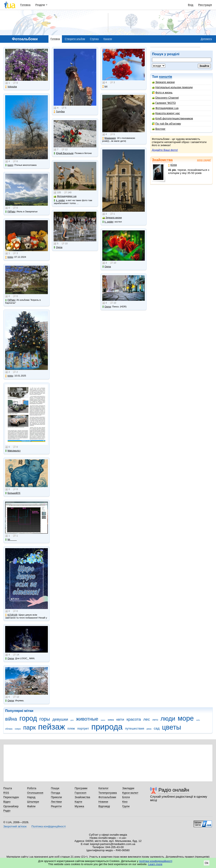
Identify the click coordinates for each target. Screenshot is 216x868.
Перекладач (11, 797)
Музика (79, 806)
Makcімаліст (13, 451)
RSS (6, 793)
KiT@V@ (11, 615)
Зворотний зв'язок (15, 826)
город (28, 718)
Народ (31, 797)
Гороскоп (80, 793)
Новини (103, 802)
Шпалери (33, 802)
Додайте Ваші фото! (165, 150)
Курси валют (130, 793)
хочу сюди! (204, 160)
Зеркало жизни (163, 82)
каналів (166, 77)
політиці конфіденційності (156, 861)
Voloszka (11, 87)
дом (72, 720)
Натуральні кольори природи (172, 87)
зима (111, 720)
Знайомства (162, 160)
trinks (9, 257)
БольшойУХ (13, 493)
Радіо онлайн (174, 790)
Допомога (206, 39)
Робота (32, 788)
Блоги (126, 797)
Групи (126, 806)
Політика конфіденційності (49, 826)
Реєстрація (205, 5)
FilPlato (10, 212)
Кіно (125, 802)
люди (168, 719)
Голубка (59, 112)
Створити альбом (75, 39)
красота (134, 719)
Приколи (56, 797)
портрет (83, 728)
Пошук (55, 788)
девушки (60, 719)
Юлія (173, 165)
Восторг (159, 129)
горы (45, 719)
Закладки (128, 788)
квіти (120, 719)
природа (107, 727)
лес (147, 719)
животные (87, 719)
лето (155, 720)
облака (9, 729)
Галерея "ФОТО (164, 103)
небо (198, 720)
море (186, 718)
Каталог (103, 788)
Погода (56, 793)
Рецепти (56, 806)
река (149, 729)
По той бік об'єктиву (167, 124)
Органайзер (11, 806)
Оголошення (35, 793)
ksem (9, 165)
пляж (71, 728)
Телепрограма (108, 793)
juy (105, 86)
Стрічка (94, 39)
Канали (108, 39)
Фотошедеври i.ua (165, 108)
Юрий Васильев (63, 153)
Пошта (8, 788)
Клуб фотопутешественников (173, 118)
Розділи (40, 5)
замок (103, 720)
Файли (31, 806)
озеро (18, 729)
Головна (25, 5)
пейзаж (52, 727)
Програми (81, 788)
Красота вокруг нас (166, 113)
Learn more (155, 864)
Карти (78, 802)
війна (11, 719)
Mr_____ (11, 540)
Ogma (10, 658)
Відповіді (104, 806)
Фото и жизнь (162, 92)
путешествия (135, 728)
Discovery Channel (165, 98)
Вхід (191, 5)
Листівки (56, 802)
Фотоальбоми (107, 797)
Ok (207, 863)
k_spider (59, 200)
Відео (7, 802)
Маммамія (109, 138)
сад (157, 728)
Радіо (7, 811)
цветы (171, 727)
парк (29, 727)
